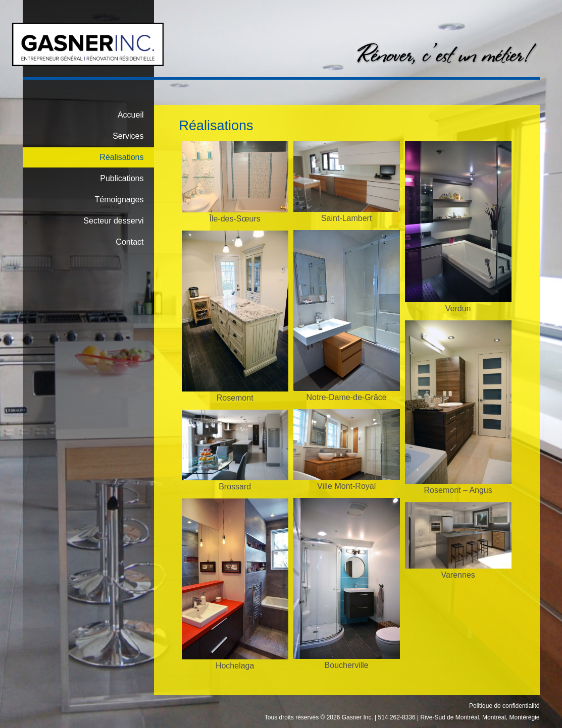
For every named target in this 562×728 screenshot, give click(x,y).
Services (128, 136)
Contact (130, 242)
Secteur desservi (113, 221)
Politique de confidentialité (504, 706)
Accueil (131, 115)
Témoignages (119, 200)
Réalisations (121, 157)
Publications (122, 178)
